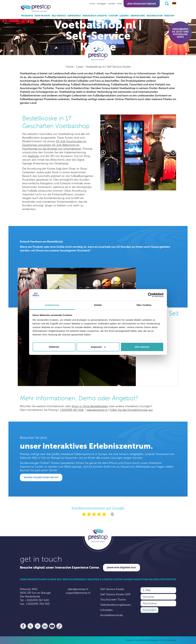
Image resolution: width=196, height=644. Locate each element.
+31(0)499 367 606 (72, 410)
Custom (113, 16)
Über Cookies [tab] (144, 305)
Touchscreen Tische (113, 600)
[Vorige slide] (103, 153)
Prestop (169, 16)
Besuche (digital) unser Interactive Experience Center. (60, 568)
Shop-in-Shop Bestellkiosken (90, 406)
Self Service (59, 16)
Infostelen (107, 610)
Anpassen (98, 347)
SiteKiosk (33, 156)
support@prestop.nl (78, 593)
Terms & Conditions (168, 640)
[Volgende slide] (173, 152)
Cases (80, 67)
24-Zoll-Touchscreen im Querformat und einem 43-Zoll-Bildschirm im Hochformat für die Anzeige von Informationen (54, 145)
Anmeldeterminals (112, 615)
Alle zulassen (142, 347)
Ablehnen (54, 347)
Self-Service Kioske (112, 589)
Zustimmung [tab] (52, 305)
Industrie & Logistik (95, 16)
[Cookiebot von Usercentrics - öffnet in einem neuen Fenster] (150, 295)
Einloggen (102, 4)
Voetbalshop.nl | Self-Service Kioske (108, 67)
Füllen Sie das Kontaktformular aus (131, 410)
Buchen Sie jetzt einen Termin (41, 477)
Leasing (124, 16)
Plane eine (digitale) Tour (122, 567)
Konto (92, 4)
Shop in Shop (42, 16)
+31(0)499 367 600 (37, 600)
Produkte (27, 16)
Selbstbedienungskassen (116, 605)
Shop (119, 4)
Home (70, 67)
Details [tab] (98, 305)
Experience (74, 16)
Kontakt (112, 4)
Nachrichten (155, 16)
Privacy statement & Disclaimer (146, 640)
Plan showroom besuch (142, 4)
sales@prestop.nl (97, 410)
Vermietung (138, 16)
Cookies (129, 640)
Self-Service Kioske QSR (115, 594)
